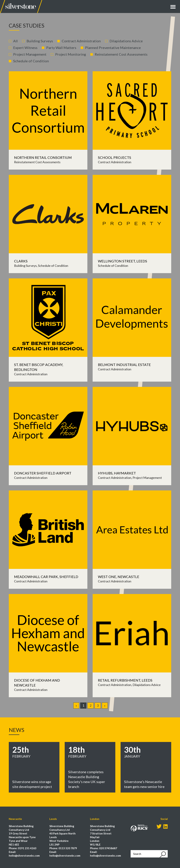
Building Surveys (40, 41)
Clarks (21, 261)
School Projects (115, 157)
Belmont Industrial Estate (124, 365)
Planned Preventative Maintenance (113, 48)
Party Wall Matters (61, 48)
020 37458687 (108, 848)
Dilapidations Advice (126, 41)
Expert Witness (25, 48)
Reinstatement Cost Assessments (121, 54)
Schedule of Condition (31, 61)
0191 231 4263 (27, 848)
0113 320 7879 (68, 848)
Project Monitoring (71, 54)
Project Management (30, 54)
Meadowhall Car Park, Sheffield (46, 577)
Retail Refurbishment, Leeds (125, 680)
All (15, 41)
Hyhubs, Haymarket (117, 473)
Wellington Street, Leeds (123, 261)
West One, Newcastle (119, 577)
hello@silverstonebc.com (24, 856)
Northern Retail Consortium (43, 157)
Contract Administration (81, 41)
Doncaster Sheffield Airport (43, 473)
